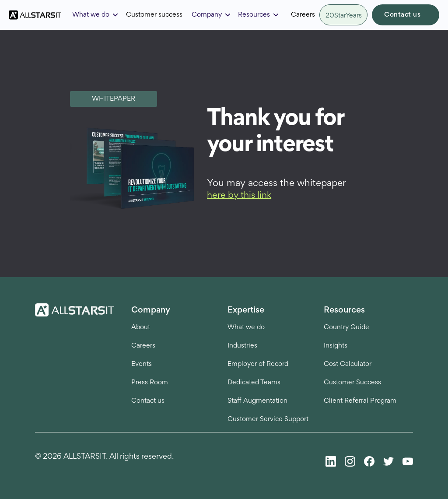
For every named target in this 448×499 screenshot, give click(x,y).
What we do (246, 327)
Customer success (154, 15)
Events (142, 364)
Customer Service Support (268, 419)
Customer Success (352, 383)
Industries (242, 346)
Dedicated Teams (254, 383)
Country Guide (346, 327)
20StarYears (344, 16)
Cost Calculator (348, 364)
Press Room (150, 383)
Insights (336, 346)
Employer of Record (258, 364)
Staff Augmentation (257, 401)
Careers (303, 15)
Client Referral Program (360, 401)
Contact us (402, 15)
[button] (96, 15)
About (141, 327)
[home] (35, 15)
